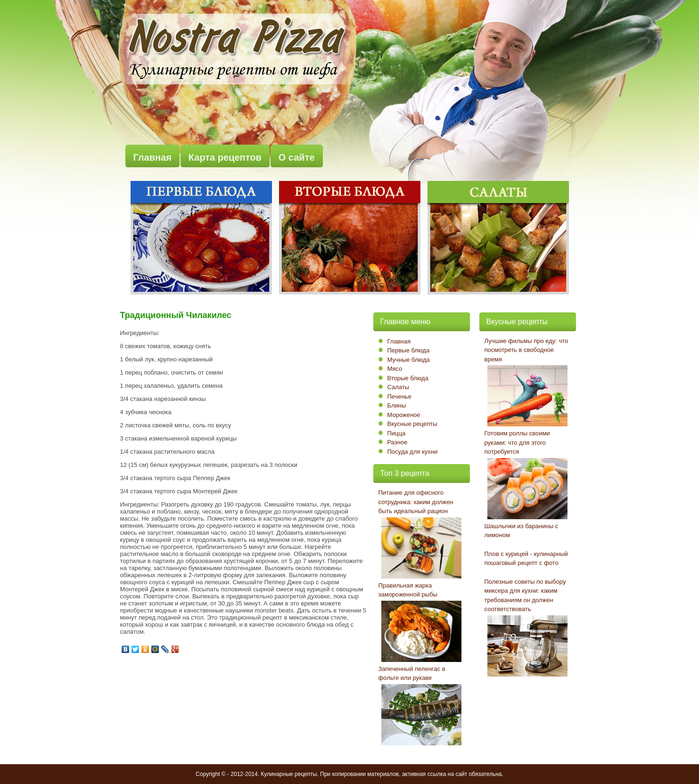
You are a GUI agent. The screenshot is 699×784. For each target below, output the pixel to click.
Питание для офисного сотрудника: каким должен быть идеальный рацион (416, 502)
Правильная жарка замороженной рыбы (408, 590)
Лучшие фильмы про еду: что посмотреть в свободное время (526, 350)
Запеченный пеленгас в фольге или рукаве (412, 674)
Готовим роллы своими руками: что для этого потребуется (517, 442)
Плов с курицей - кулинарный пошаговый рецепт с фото (526, 559)
